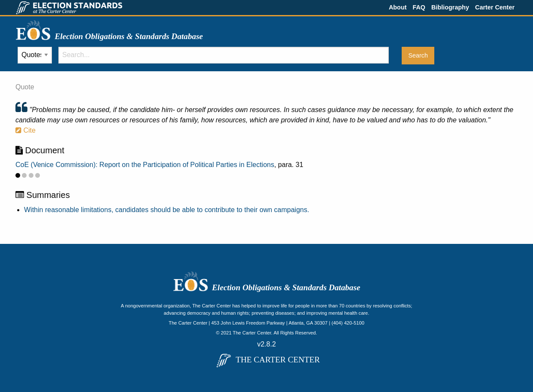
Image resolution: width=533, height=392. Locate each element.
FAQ (419, 7)
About (398, 7)
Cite (26, 130)
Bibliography (450, 7)
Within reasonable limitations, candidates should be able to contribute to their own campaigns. (167, 210)
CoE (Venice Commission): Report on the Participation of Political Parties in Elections (145, 165)
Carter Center (495, 7)
